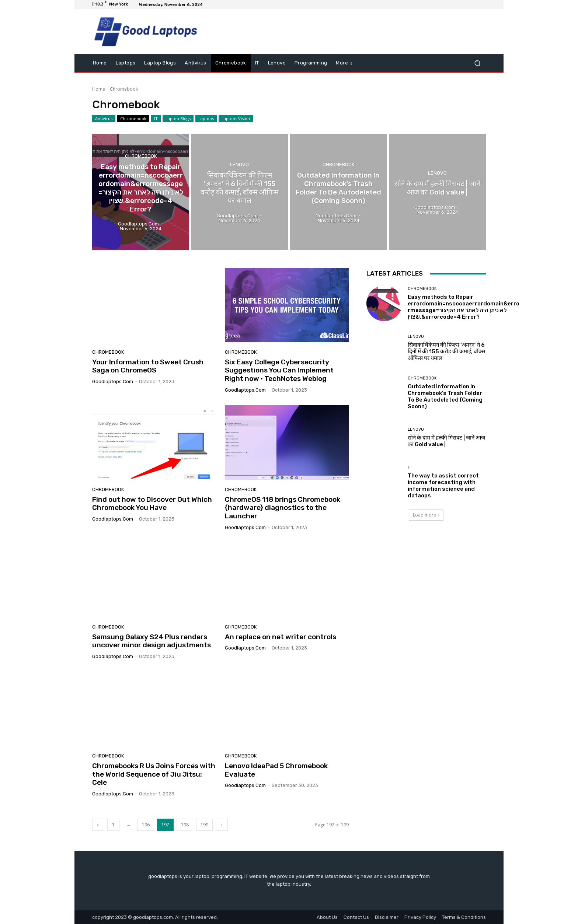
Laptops (206, 119)
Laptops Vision (236, 119)
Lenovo (239, 164)
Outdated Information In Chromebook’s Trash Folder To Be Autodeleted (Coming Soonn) (445, 396)
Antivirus (104, 119)
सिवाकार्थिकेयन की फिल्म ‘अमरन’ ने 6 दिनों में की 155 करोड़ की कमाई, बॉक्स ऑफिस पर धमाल (446, 351)
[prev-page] (98, 825)
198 (185, 825)
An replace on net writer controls (281, 637)
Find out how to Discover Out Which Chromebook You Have (152, 504)
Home (99, 89)
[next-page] (222, 825)
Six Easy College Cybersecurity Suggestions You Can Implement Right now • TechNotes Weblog (279, 370)
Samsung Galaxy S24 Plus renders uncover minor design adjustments (152, 641)
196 (146, 825)
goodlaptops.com (113, 381)
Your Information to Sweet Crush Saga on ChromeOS (148, 366)
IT (156, 119)
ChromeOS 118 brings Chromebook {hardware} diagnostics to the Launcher (283, 508)
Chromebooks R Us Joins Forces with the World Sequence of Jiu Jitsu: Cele (154, 774)
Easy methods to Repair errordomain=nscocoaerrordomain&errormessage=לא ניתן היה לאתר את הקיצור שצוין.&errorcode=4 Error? (464, 307)
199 (204, 825)
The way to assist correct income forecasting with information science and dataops (443, 486)
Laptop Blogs (178, 119)
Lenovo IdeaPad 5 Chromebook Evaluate (276, 770)
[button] (477, 63)
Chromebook (133, 119)
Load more (426, 515)
